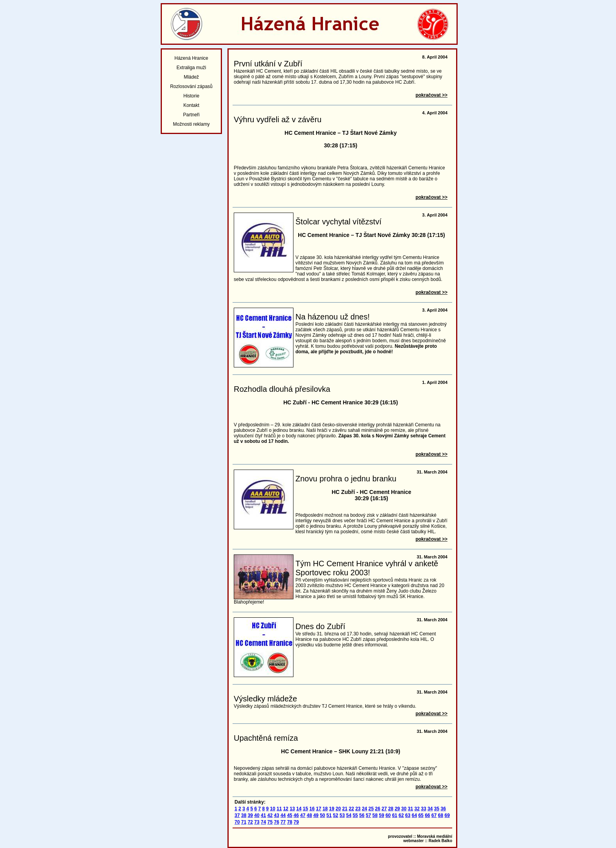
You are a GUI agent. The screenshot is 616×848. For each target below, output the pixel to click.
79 (296, 822)
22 (351, 809)
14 (299, 809)
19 (332, 809)
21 (345, 809)
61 (395, 815)
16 (312, 809)
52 (336, 815)
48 (309, 815)
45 (290, 815)
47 (303, 815)
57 (368, 815)
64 (414, 815)
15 (305, 809)
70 (237, 822)
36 (443, 809)
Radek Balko (440, 841)
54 (349, 815)
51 (329, 815)
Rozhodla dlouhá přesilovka (282, 389)
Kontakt (192, 105)
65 (421, 815)
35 (437, 809)
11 (279, 809)
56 (362, 815)
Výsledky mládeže (265, 699)
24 (364, 809)
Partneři (191, 115)
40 (257, 815)
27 (384, 809)
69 (447, 815)
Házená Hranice (191, 58)
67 (434, 815)
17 (318, 809)
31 (410, 809)
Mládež (192, 77)
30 (404, 809)
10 (272, 809)
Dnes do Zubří (320, 626)
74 (263, 822)
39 (250, 815)
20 (338, 809)
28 (391, 809)
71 (244, 822)
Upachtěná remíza (266, 738)
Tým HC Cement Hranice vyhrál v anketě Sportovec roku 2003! (367, 568)
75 (270, 822)
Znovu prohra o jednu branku (346, 479)
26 (378, 809)
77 (283, 822)
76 (276, 822)
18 (325, 809)
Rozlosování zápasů (191, 86)
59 (381, 815)
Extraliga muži (191, 68)
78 (290, 822)
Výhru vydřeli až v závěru (278, 119)
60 (388, 815)
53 (342, 815)
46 (296, 815)
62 (401, 815)
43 (276, 815)
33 (423, 809)
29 (397, 809)
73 (257, 822)
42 (270, 815)
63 (408, 815)
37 (237, 815)
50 (322, 815)
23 (358, 809)
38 (244, 815)
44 (283, 815)
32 (417, 809)
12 (286, 809)
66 (427, 815)
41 (263, 815)
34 (430, 809)
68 (441, 815)
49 (316, 815)
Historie (192, 96)
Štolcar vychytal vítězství (338, 222)
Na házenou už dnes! (333, 317)
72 (250, 822)
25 (371, 809)
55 (355, 815)
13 (292, 809)
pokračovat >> (432, 95)
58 (375, 815)
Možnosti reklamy (191, 124)
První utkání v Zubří (268, 64)
